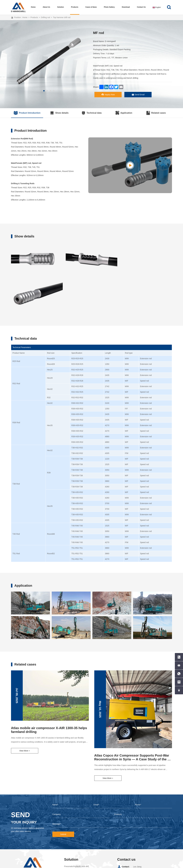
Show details (59, 113)
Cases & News (91, 7)
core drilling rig (70, 846)
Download (126, 7)
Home (33, 7)
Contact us (141, 7)
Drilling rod (46, 17)
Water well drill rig (72, 842)
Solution (61, 7)
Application (124, 113)
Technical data (92, 113)
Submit (63, 798)
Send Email (138, 95)
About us (46, 7)
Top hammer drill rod (62, 17)
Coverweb (81, 865)
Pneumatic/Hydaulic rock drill (76, 830)
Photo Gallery (109, 7)
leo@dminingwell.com (142, 840)
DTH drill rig (69, 838)
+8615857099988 (141, 835)
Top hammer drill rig (72, 834)
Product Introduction (27, 113)
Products (75, 7)
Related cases (156, 113)
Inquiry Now (108, 95)
